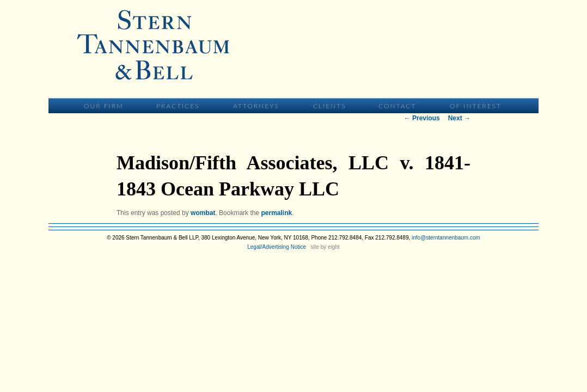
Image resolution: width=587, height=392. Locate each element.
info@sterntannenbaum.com (446, 238)
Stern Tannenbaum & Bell (153, 45)
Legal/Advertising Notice (277, 247)
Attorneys (256, 106)
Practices (178, 106)
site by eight (325, 247)
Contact (397, 106)
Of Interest (476, 106)
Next (459, 118)
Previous (422, 118)
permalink (276, 213)
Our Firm (104, 106)
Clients (330, 106)
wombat (203, 213)
